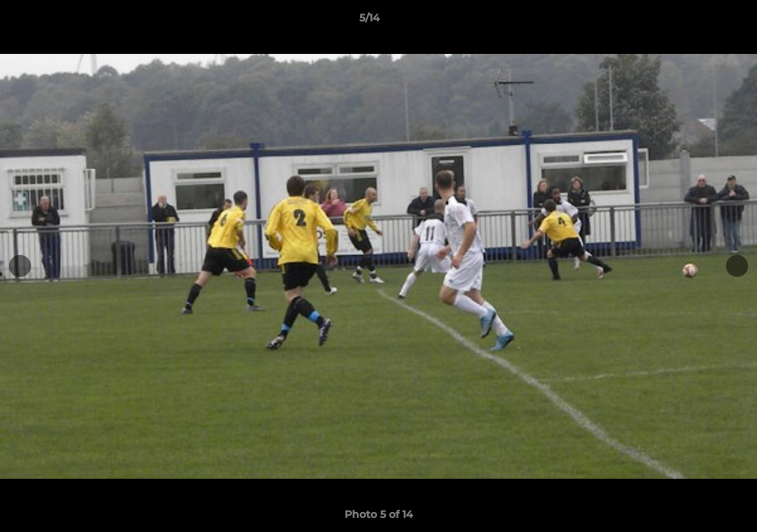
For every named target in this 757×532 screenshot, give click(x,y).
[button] (695, 21)
